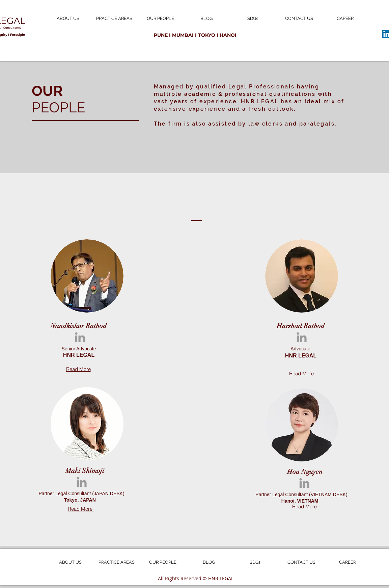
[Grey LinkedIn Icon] (80, 337)
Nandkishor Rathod (79, 326)
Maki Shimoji (86, 471)
